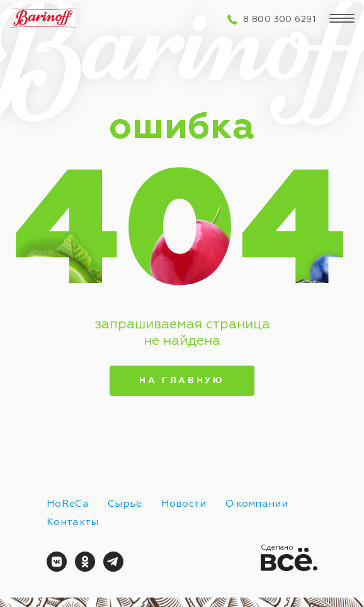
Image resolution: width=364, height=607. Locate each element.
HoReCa (68, 504)
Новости (184, 504)
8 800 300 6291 (279, 20)
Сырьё (125, 504)
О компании (257, 504)
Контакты (73, 523)
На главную (182, 381)
